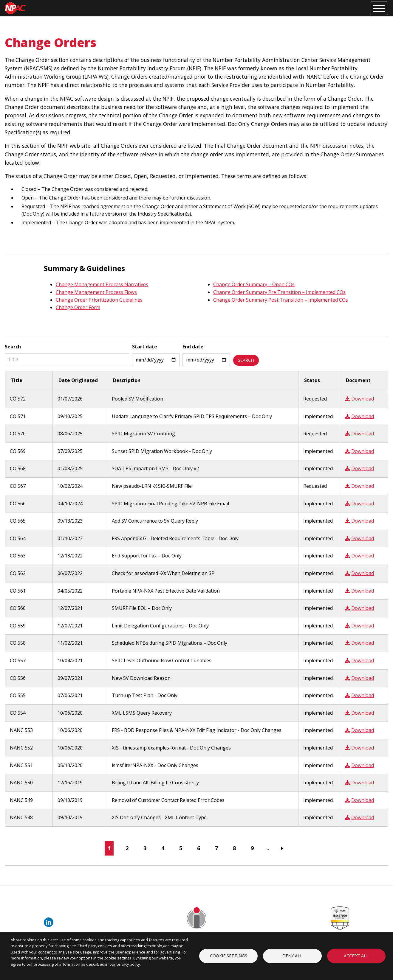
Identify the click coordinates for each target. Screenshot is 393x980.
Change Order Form (78, 307)
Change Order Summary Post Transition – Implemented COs (281, 300)
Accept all (356, 956)
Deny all (292, 956)
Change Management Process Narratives (102, 284)
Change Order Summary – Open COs (254, 284)
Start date (145, 347)
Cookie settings (229, 956)
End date (193, 347)
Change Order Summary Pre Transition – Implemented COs (279, 292)
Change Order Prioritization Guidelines (99, 300)
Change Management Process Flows (96, 292)
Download (359, 399)
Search (13, 347)
